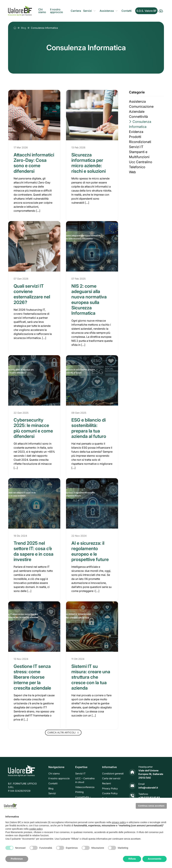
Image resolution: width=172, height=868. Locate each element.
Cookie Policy (110, 793)
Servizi (87, 11)
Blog (51, 788)
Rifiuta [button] (132, 859)
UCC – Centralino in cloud (85, 780)
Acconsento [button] (155, 859)
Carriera (76, 11)
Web (132, 172)
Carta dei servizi (111, 779)
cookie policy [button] (36, 829)
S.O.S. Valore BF (146, 11)
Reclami (106, 783)
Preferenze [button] (17, 859)
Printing (79, 792)
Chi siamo (42, 11)
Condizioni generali (113, 773)
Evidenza (136, 132)
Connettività (138, 117)
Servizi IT (136, 147)
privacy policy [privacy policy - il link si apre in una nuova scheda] (119, 822)
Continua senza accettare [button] (151, 806)
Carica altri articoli (63, 732)
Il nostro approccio (57, 11)
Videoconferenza (85, 787)
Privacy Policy (110, 788)
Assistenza (107, 11)
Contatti (126, 11)
